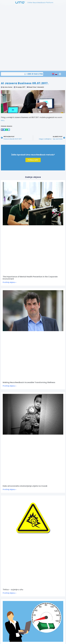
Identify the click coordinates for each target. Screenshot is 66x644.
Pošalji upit (33, 160)
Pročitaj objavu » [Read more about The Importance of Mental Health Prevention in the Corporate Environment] (9, 282)
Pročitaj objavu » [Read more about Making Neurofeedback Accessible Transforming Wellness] (9, 386)
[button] (60, 74)
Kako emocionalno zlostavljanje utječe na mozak (25, 486)
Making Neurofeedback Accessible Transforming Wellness (29, 382)
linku (3, 120)
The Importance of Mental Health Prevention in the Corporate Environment (30, 278)
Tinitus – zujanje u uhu (13, 590)
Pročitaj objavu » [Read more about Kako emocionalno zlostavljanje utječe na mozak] (9, 489)
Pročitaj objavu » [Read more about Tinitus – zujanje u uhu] (9, 593)
